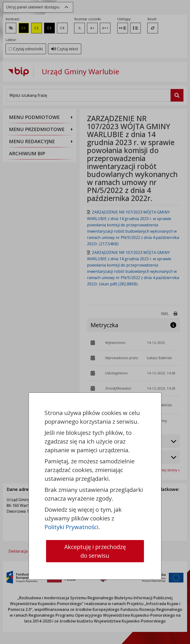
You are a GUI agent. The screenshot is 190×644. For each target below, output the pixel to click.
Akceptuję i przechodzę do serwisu (95, 551)
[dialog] (95, 322)
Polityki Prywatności (71, 527)
